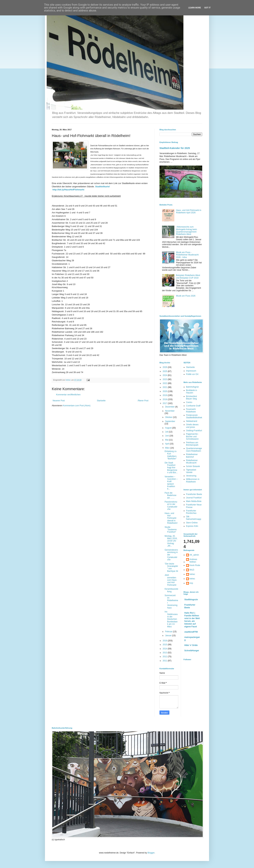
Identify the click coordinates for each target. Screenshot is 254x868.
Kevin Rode (195, 565)
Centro (189, 402)
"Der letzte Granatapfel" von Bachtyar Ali (171, 567)
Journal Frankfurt (194, 498)
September (170, 421)
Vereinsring (191, 476)
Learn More (195, 8)
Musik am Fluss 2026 (186, 296)
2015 (165, 645)
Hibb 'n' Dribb (191, 645)
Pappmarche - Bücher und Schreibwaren (193, 436)
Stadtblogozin (191, 600)
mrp (191, 583)
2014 (165, 649)
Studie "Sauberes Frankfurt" (171, 530)
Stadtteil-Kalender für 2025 (175, 148)
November (170, 411)
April (167, 444)
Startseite (101, 401)
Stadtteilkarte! (103, 187)
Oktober (169, 417)
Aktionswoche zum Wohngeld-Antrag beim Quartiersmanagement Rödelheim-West (187, 231)
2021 (165, 387)
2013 (165, 653)
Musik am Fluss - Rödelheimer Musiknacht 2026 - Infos (187, 255)
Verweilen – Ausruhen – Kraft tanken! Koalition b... (171, 483)
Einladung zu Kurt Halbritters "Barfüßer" (171, 455)
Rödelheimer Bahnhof (192, 456)
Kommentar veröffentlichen (68, 395)
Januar (169, 636)
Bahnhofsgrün (193, 387)
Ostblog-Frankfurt (194, 431)
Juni (167, 436)
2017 (165, 403)
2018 (165, 399)
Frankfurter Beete (194, 494)
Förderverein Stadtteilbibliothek (194, 416)
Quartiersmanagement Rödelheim (194, 450)
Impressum (191, 371)
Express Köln (192, 526)
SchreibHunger (192, 651)
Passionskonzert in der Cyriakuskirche (171, 505)
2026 (165, 367)
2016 (165, 641)
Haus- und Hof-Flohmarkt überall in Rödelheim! (171, 518)
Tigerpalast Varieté (191, 471)
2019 (165, 395)
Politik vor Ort (192, 374)
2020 (165, 391)
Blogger (151, 853)
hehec (192, 574)
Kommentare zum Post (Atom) (77, 406)
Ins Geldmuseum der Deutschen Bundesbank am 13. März (171, 619)
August (169, 428)
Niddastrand (192, 421)
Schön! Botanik (193, 466)
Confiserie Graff (193, 406)
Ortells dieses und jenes (192, 426)
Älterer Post (143, 401)
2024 (165, 375)
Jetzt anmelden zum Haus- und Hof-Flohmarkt (171, 580)
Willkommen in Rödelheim (193, 480)
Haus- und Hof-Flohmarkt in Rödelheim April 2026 (189, 211)
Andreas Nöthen (193, 561)
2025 (165, 371)
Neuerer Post (59, 401)
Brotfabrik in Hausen (192, 392)
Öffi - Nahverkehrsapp (194, 518)
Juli (167, 432)
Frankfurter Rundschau (191, 512)
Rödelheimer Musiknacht (192, 462)
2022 (165, 383)
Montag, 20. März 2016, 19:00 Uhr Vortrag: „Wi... (171, 541)
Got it (207, 8)
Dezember (170, 407)
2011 (165, 661)
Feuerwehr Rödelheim (191, 410)
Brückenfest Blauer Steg (192, 398)
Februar (169, 632)
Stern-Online (192, 523)
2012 (165, 657)
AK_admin (194, 555)
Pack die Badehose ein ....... (171, 495)
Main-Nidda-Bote (194, 501)
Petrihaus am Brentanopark (192, 444)
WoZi (192, 570)
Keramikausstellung (171, 590)
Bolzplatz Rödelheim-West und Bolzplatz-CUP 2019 (188, 276)
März (168, 448)
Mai (167, 440)
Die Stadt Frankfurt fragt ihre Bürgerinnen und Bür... (171, 468)
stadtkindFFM (191, 632)
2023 (165, 379)
